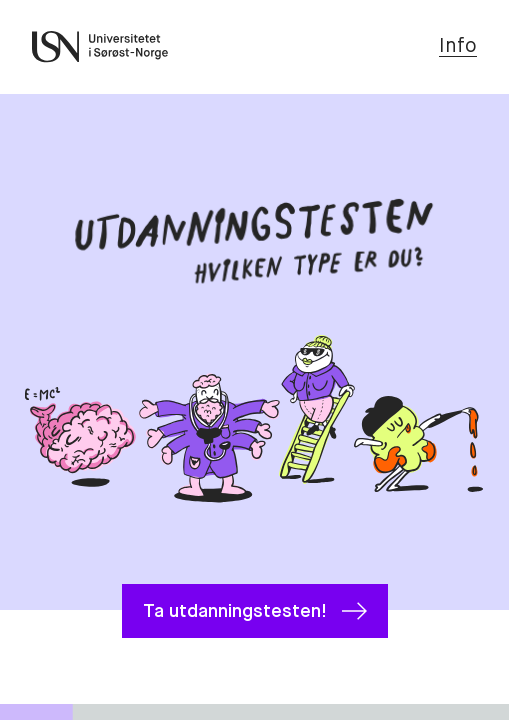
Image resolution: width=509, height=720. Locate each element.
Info (458, 46)
